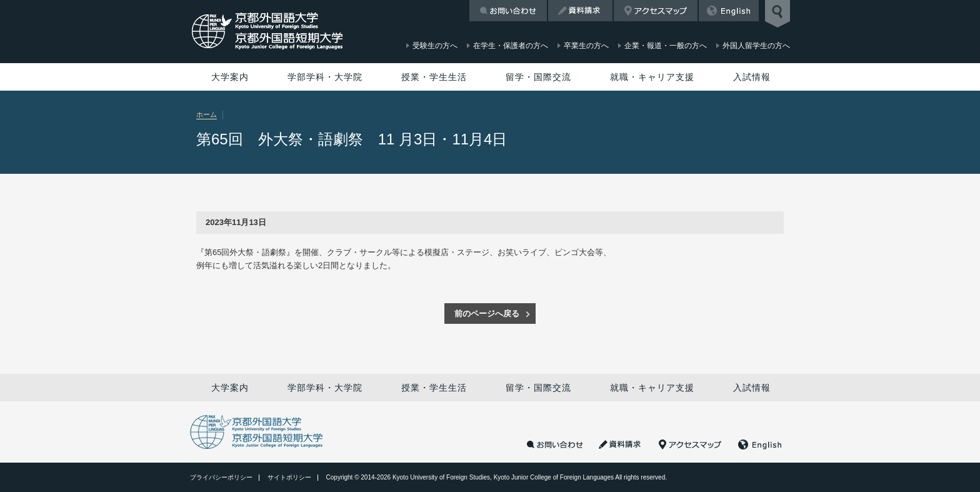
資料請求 (580, 11)
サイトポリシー (289, 477)
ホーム (207, 114)
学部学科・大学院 (325, 77)
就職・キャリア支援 (652, 77)
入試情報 (752, 77)
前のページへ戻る (487, 314)
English (729, 11)
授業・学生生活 (434, 77)
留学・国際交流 (538, 77)
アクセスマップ (656, 11)
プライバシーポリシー (221, 477)
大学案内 (230, 77)
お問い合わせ (508, 11)
